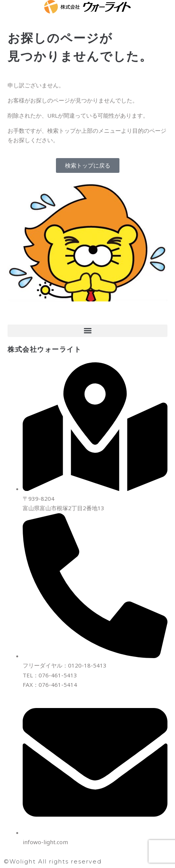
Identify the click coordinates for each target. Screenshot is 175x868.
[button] (87, 331)
